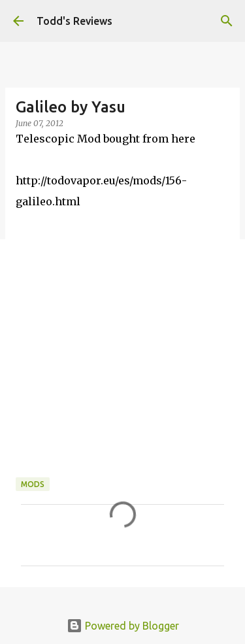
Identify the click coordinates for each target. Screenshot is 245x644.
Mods (33, 484)
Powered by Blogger (123, 626)
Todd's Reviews (74, 21)
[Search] (227, 21)
